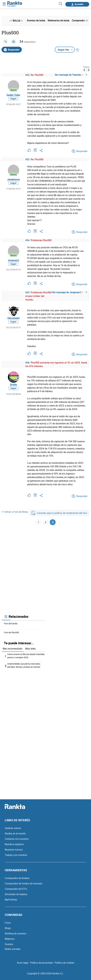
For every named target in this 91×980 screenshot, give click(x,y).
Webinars (10, 939)
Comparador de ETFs (16, 889)
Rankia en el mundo (15, 833)
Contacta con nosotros (17, 839)
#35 (27, 292)
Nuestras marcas (14, 850)
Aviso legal (23, 963)
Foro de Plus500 (11, 632)
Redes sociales (13, 949)
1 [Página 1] (38, 522)
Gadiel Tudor (13, 95)
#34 (27, 240)
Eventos (9, 944)
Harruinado (14, 318)
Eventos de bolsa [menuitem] (36, 20)
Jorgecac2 (13, 260)
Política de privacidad (41, 963)
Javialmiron (14, 179)
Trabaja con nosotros (16, 855)
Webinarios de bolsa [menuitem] (58, 20)
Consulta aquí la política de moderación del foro (59, 513)
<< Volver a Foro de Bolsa (15, 512)
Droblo (14, 385)
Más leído (31, 649)
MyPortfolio (11, 900)
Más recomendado (13, 649)
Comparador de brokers (17, 878)
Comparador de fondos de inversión (24, 883)
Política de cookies (64, 963)
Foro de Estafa (11, 623)
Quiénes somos (13, 828)
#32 (27, 75)
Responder (12, 50)
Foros (8, 923)
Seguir (13, 99)
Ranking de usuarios (16, 933)
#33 (27, 159)
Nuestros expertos (14, 844)
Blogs (8, 928)
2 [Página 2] (46, 522)
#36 (27, 363)
